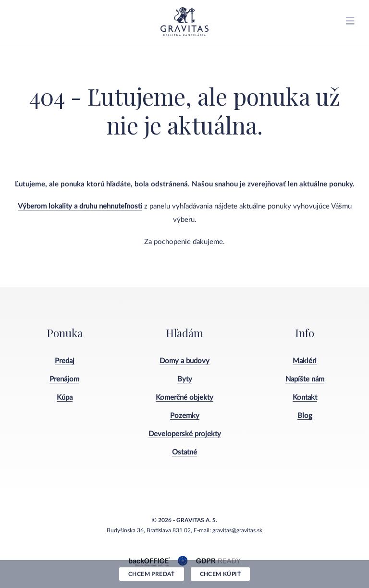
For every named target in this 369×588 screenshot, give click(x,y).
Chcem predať (152, 574)
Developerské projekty (185, 434)
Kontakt (305, 398)
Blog (305, 416)
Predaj (65, 361)
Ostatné (184, 452)
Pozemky (185, 416)
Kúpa (65, 398)
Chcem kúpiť (220, 574)
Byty (185, 379)
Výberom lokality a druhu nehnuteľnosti (80, 206)
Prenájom (64, 379)
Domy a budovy (184, 361)
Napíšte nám (305, 379)
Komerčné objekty (184, 398)
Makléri (305, 361)
